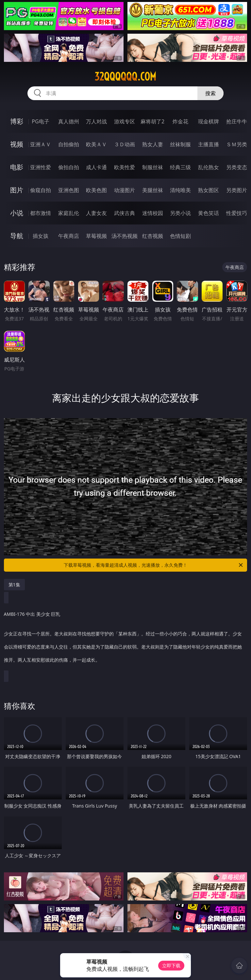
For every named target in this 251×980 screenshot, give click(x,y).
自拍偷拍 (69, 144)
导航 (17, 236)
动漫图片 (125, 190)
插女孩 (41, 236)
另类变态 (237, 167)
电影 (17, 167)
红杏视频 (153, 236)
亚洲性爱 (41, 167)
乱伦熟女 (209, 167)
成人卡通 (96, 167)
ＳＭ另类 (237, 144)
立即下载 (171, 965)
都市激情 (41, 213)
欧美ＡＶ (96, 144)
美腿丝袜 (153, 190)
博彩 (17, 121)
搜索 (210, 93)
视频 (17, 144)
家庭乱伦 (69, 213)
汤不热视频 (125, 236)
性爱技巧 (237, 213)
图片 (17, 190)
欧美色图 (96, 190)
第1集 (14, 585)
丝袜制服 (180, 144)
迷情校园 (153, 213)
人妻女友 (96, 213)
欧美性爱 (125, 167)
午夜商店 (69, 236)
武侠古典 (125, 213)
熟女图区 (209, 190)
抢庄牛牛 (237, 121)
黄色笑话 (209, 213)
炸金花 (180, 121)
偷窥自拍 (41, 190)
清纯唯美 (180, 190)
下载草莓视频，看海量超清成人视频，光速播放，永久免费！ (154, 565)
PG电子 (40, 121)
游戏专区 (125, 121)
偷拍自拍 (69, 167)
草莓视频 (96, 236)
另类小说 (180, 213)
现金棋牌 (209, 121)
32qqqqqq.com (125, 77)
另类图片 (237, 190)
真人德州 (69, 121)
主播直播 (209, 144)
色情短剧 (180, 236)
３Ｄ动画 (125, 144)
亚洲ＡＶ (41, 144)
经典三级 (180, 167)
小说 (17, 213)
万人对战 (96, 121)
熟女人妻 (153, 144)
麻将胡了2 (152, 121)
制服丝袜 (153, 167)
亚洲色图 (69, 190)
